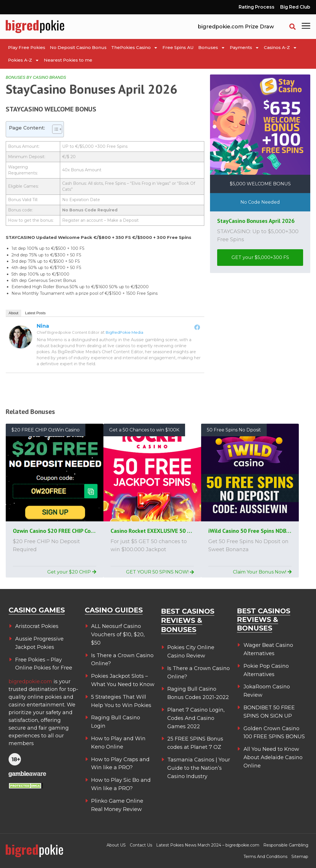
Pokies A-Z (24, 60)
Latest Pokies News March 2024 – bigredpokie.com (208, 845)
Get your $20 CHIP (72, 572)
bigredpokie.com (31, 682)
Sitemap (300, 857)
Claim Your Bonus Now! (262, 572)
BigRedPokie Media (124, 332)
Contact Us (141, 845)
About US (116, 845)
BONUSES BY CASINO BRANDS (36, 77)
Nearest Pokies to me (68, 60)
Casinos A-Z (280, 48)
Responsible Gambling (286, 845)
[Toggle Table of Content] (54, 129)
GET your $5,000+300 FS (260, 257)
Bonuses (212, 48)
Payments (245, 48)
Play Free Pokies (27, 47)
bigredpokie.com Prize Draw (236, 27)
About (13, 313)
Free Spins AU (178, 47)
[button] (293, 27)
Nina (43, 326)
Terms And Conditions (265, 857)
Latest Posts (36, 313)
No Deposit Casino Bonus (78, 47)
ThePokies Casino (135, 48)
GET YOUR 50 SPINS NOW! (160, 572)
